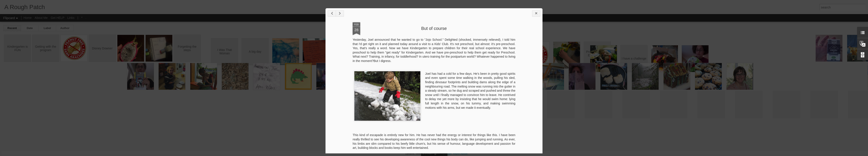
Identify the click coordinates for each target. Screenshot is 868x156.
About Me (41, 18)
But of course (434, 28)
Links (71, 18)
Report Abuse (460, 154)
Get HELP (57, 18)
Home (27, 18)
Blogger (448, 154)
